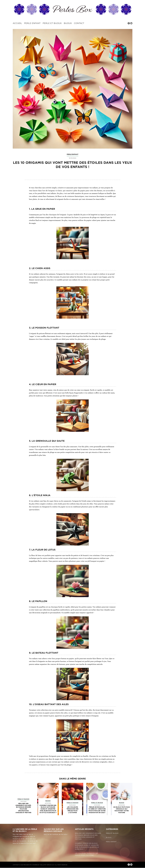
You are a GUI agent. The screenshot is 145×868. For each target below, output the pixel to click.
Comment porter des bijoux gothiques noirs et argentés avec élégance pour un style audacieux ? (48, 809)
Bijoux (68, 23)
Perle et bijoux (52, 23)
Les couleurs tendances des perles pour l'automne (72, 810)
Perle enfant (32, 23)
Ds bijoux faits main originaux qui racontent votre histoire (122, 810)
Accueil (17, 23)
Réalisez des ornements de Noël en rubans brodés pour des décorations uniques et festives (23, 808)
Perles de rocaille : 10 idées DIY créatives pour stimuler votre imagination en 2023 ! (97, 810)
